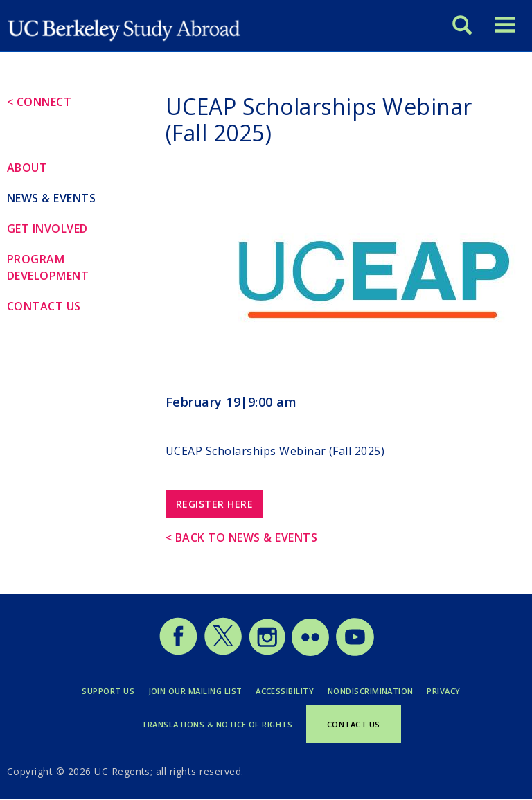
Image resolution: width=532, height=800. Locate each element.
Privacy (443, 691)
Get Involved (47, 229)
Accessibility (285, 691)
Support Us (108, 691)
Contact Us (44, 306)
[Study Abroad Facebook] (178, 652)
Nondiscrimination (371, 691)
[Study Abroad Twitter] (223, 652)
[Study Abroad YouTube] (354, 652)
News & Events (51, 198)
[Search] (462, 24)
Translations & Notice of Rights (217, 724)
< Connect (39, 102)
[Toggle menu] (505, 24)
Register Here (214, 504)
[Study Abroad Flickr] (310, 652)
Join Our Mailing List (195, 691)
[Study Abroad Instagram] (267, 652)
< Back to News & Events (241, 537)
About (27, 168)
